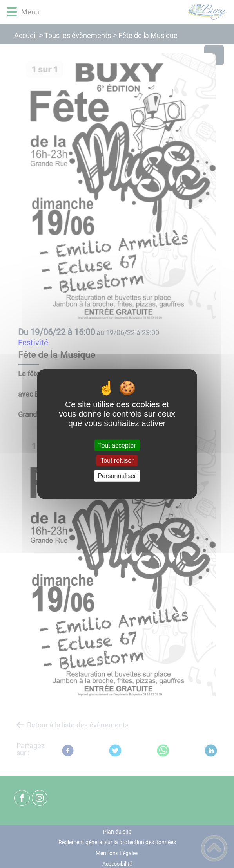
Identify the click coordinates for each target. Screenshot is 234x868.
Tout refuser (117, 460)
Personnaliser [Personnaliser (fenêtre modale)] (117, 476)
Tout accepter (117, 445)
